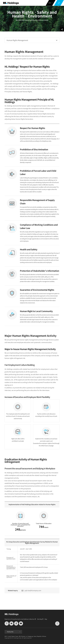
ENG (51, 3)
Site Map (40, 619)
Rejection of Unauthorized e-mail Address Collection (20, 619)
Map (46, 619)
